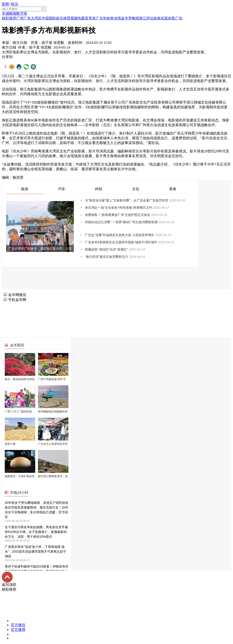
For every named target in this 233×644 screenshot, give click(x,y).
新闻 (5, 4)
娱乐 (15, 4)
